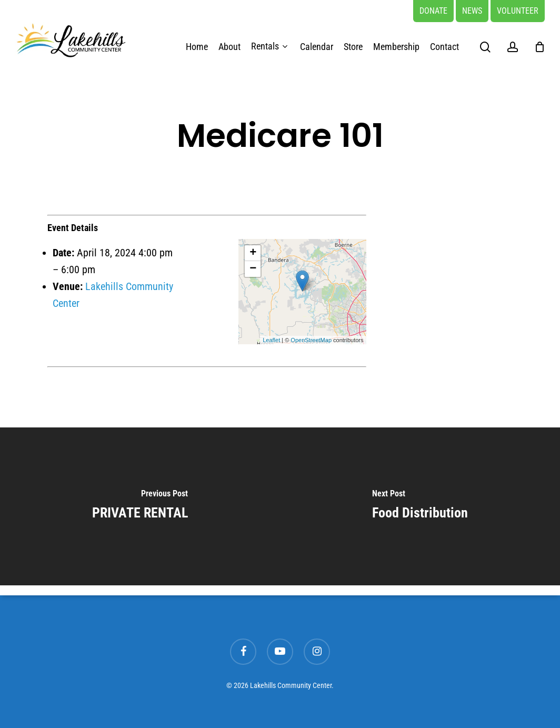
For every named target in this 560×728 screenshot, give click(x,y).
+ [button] (253, 253)
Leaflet (271, 340)
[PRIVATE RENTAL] (140, 506)
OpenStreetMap (311, 340)
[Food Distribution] (420, 506)
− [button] (253, 269)
